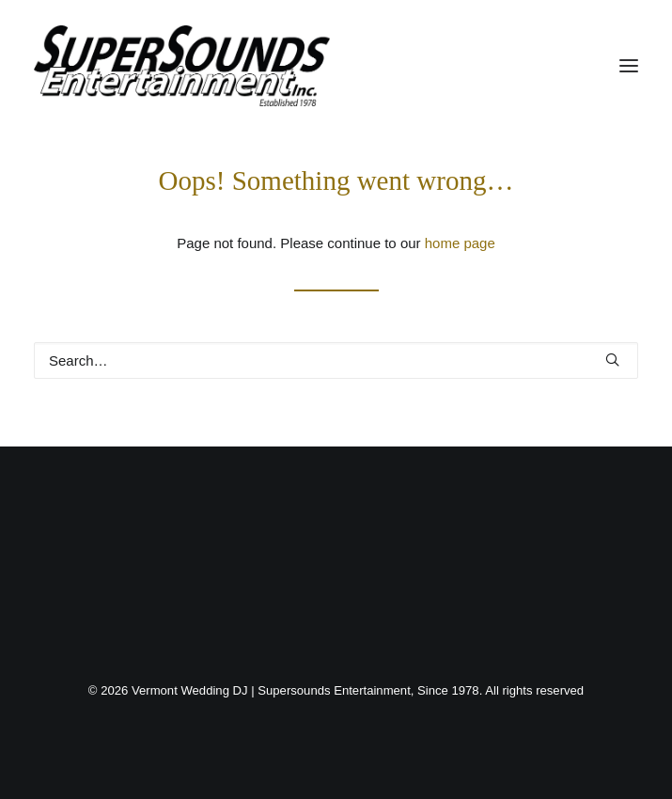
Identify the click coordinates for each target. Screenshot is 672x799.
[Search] (336, 360)
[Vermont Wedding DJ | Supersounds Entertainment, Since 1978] (182, 66)
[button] (629, 66)
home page (460, 243)
